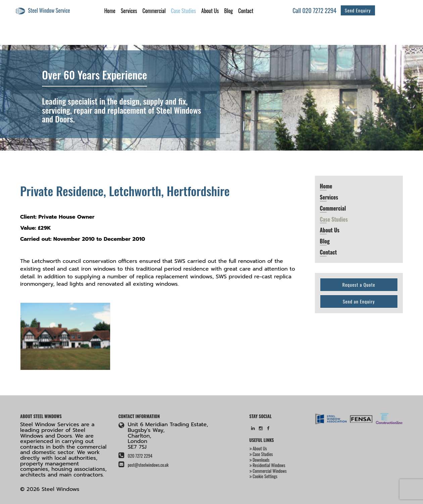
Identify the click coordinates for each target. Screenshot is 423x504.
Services (129, 11)
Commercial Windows (268, 471)
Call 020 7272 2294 (315, 10)
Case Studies (183, 11)
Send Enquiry (358, 10)
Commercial (154, 11)
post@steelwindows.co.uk (148, 465)
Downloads (260, 460)
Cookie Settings (264, 476)
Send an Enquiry (359, 301)
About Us (210, 11)
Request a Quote (359, 285)
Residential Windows (267, 465)
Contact (246, 11)
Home (110, 11)
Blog (229, 11)
